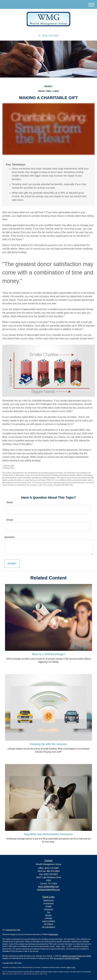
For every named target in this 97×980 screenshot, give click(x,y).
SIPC (74, 967)
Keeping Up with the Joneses (48, 744)
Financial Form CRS (13, 930)
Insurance (48, 909)
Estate (49, 906)
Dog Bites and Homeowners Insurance (48, 834)
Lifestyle (48, 918)
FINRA (69, 967)
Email (10, 520)
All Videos (48, 924)
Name (10, 502)
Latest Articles (48, 921)
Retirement (48, 901)
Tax (49, 912)
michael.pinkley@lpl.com (48, 890)
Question (10, 537)
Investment (48, 903)
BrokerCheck (53, 934)
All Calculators (48, 927)
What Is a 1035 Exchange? (48, 654)
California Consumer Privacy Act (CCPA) (76, 956)
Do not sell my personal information (67, 958)
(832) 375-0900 (48, 36)
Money (48, 915)
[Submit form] (12, 564)
